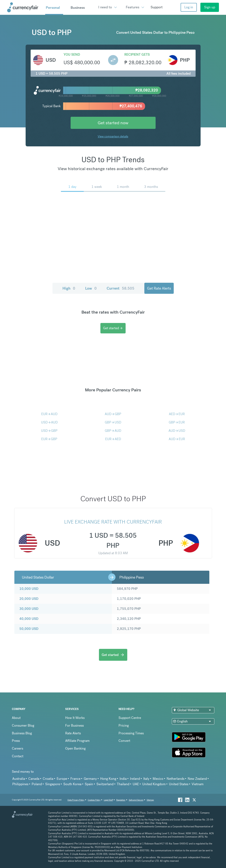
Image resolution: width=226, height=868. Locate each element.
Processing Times (131, 733)
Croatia (48, 779)
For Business (74, 725)
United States (179, 784)
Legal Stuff (108, 800)
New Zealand (197, 779)
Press (16, 741)
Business (78, 8)
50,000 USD (29, 629)
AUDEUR (177, 439)
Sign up (210, 7)
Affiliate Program (77, 741)
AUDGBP (113, 414)
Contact (18, 756)
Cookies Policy (94, 800)
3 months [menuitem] (151, 187)
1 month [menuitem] (123, 187)
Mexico (158, 779)
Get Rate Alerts (159, 288)
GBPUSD (113, 422)
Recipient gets (137, 55)
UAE (136, 784)
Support (157, 7)
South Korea (72, 784)
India (123, 779)
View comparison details (113, 136)
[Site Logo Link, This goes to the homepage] (25, 7)
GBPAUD (113, 431)
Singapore (53, 784)
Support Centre (130, 718)
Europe (62, 779)
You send (72, 55)
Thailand (123, 784)
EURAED (113, 439)
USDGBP (49, 431)
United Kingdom (154, 784)
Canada (34, 779)
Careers (17, 748)
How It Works (75, 718)
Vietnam (198, 784)
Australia (19, 779)
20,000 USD (29, 599)
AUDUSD (177, 431)
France (75, 779)
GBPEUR (177, 422)
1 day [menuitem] (72, 187)
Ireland (135, 779)
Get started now (113, 123)
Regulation (121, 800)
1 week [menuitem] (97, 187)
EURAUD (49, 414)
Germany (90, 779)
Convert (124, 741)
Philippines (20, 784)
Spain (89, 784)
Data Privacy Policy (76, 800)
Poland (37, 784)
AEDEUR (177, 414)
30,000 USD (29, 609)
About (16, 718)
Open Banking (75, 748)
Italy (146, 779)
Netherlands (175, 779)
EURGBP (49, 439)
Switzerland (105, 784)
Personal (53, 8)
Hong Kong (108, 779)
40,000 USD (29, 619)
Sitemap (150, 800)
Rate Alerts (73, 733)
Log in (189, 7)
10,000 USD (29, 589)
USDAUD (49, 422)
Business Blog (22, 733)
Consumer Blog (23, 725)
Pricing (124, 725)
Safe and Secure (136, 800)
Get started (113, 328)
